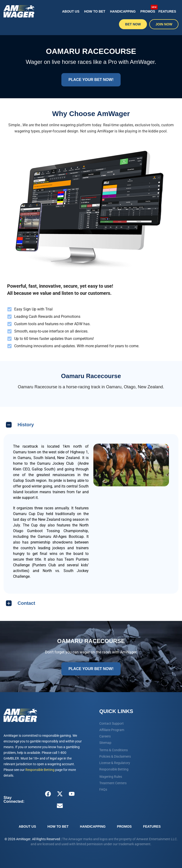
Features (167, 11)
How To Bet (95, 11)
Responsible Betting (40, 770)
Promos (148, 9)
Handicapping (123, 11)
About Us (71, 11)
